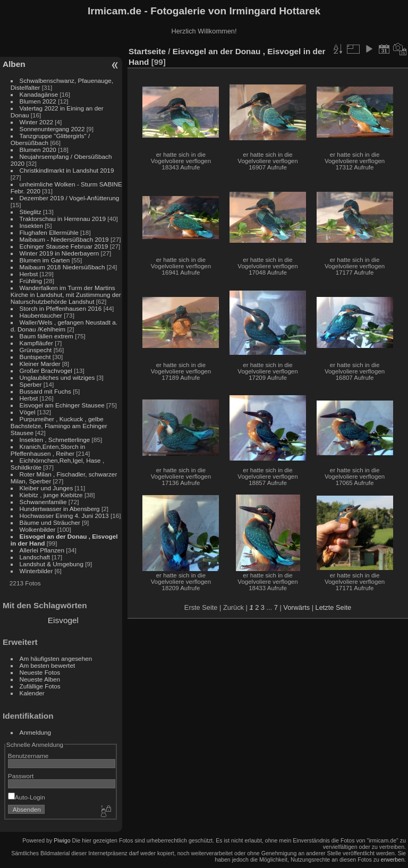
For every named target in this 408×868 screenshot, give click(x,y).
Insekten (31, 225)
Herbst (29, 274)
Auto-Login (27, 797)
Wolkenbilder (38, 529)
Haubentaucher (41, 315)
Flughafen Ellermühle (49, 232)
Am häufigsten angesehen (56, 658)
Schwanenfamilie (43, 502)
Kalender (32, 693)
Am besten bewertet (48, 665)
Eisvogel (63, 620)
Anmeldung (36, 732)
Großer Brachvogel (46, 371)
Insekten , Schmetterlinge (55, 440)
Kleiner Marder (40, 364)
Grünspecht (36, 350)
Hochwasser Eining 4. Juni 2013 (64, 516)
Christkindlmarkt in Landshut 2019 (67, 170)
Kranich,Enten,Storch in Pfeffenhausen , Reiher (48, 450)
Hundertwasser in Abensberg (60, 509)
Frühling (31, 281)
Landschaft (35, 557)
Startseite (147, 51)
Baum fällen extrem (46, 336)
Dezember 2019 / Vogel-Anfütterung (70, 198)
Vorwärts (296, 607)
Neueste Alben (40, 679)
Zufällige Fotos (40, 686)
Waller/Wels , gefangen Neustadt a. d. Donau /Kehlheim (64, 326)
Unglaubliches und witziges (57, 377)
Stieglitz (31, 212)
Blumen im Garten (45, 260)
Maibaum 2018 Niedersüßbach (62, 267)
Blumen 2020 (38, 150)
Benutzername (28, 756)
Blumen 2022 (38, 101)
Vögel (28, 412)
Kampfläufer (36, 343)
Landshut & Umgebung (52, 564)
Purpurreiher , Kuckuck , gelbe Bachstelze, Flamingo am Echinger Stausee (59, 426)
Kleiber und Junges (46, 488)
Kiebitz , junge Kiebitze (51, 495)
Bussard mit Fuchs (45, 391)
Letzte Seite (334, 607)
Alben (14, 64)
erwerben (393, 860)
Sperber (31, 384)
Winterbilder (36, 571)
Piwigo (62, 840)
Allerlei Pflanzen (42, 550)
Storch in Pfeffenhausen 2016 (61, 308)
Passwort (21, 776)
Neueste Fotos (40, 672)
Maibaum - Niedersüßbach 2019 (64, 239)
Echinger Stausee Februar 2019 (64, 246)
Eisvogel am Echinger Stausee (62, 405)
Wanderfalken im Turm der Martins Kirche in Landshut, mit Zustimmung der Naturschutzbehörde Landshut (66, 295)
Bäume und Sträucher (50, 522)
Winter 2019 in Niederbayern (59, 253)
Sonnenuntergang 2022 (52, 129)
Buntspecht (35, 357)
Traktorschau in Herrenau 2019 (63, 219)
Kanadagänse (39, 94)
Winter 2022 (36, 122)
